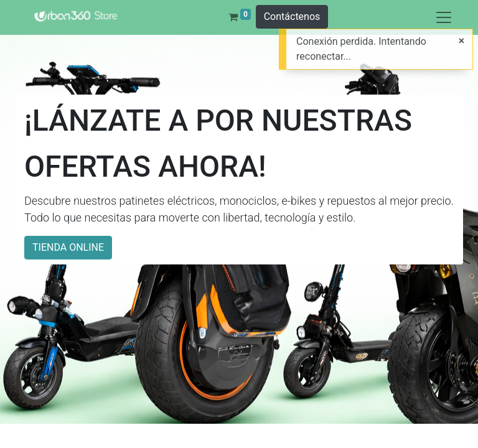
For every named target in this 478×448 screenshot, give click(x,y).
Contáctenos (292, 16)
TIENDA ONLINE (68, 247)
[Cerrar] (462, 41)
